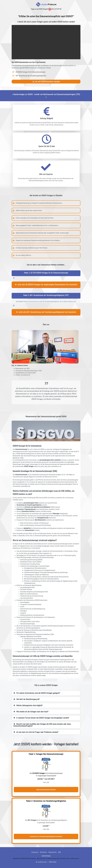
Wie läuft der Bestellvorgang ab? (26, 699)
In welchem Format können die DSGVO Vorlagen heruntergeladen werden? (41, 718)
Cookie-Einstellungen (46, 856)
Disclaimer (43, 852)
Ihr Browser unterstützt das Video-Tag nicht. (46, 42)
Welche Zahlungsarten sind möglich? (28, 705)
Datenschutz (52, 852)
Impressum (35, 852)
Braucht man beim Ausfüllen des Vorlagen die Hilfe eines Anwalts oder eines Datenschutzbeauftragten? (42, 725)
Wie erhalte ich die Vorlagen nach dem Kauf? (31, 712)
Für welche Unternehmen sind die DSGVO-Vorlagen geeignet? (37, 693)
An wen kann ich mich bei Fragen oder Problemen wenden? (36, 732)
